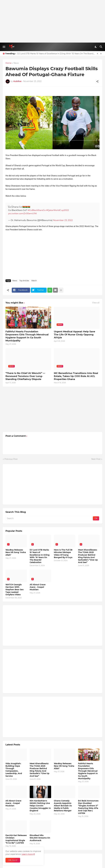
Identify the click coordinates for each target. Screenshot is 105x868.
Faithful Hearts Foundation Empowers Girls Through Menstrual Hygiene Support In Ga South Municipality (27, 336)
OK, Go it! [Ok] (13, 860)
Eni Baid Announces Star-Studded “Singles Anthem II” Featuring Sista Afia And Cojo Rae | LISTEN (88, 807)
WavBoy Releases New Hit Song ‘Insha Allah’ (16, 552)
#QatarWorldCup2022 (58, 210)
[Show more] (61, 290)
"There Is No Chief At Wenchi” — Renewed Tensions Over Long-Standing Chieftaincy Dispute (25, 376)
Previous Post (11, 459)
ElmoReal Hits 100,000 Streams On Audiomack (40, 838)
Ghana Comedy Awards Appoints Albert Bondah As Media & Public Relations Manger (63, 806)
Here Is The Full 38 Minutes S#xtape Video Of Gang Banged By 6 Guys (63, 554)
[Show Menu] (4, 47)
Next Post (96, 459)
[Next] (101, 54)
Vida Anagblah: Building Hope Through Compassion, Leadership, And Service (14, 770)
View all (96, 303)
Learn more (27, 854)
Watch (34, 281)
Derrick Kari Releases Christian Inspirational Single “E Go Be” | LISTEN (16, 839)
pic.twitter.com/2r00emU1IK (22, 213)
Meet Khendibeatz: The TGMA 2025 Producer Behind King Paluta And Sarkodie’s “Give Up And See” (88, 556)
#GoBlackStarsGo (37, 210)
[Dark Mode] (96, 47)
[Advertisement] (52, 21)
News (16, 63)
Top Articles (24, 281)
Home (8, 63)
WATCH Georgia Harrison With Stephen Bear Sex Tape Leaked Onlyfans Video (14, 590)
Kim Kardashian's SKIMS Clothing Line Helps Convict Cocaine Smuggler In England (40, 806)
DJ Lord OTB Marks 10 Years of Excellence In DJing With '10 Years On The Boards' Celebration (56, 54)
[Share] (97, 81)
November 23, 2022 (63, 220)
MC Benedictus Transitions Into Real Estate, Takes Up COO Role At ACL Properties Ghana (76, 376)
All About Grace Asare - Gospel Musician (38, 587)
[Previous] (97, 54)
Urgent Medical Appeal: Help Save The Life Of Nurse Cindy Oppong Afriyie (75, 335)
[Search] (101, 47)
